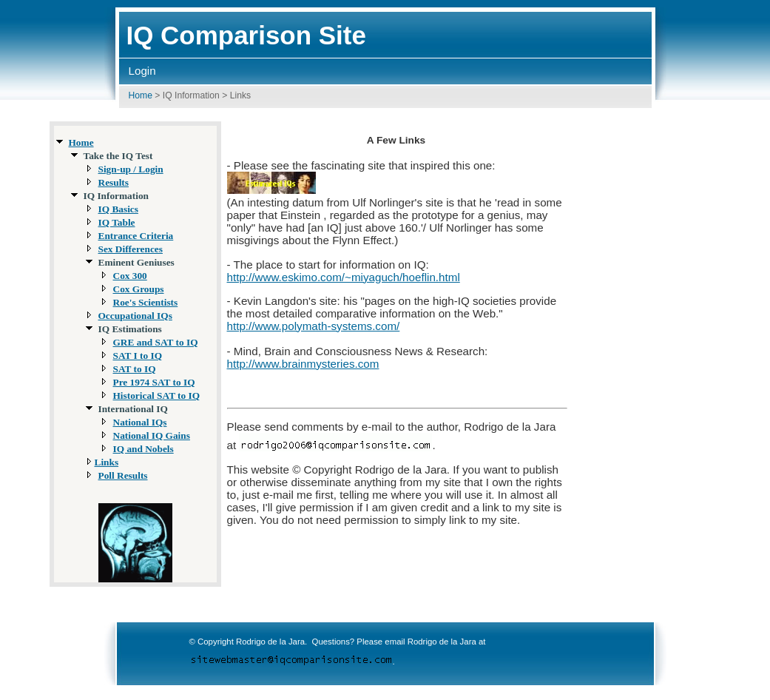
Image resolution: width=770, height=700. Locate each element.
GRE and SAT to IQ (156, 342)
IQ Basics (118, 209)
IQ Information (191, 95)
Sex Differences (131, 249)
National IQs (140, 422)
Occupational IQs (135, 316)
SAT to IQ (135, 369)
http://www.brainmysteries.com (303, 364)
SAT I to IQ (138, 356)
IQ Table (117, 222)
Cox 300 (130, 276)
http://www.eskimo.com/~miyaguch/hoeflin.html (344, 277)
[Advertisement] (672, 346)
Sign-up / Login (131, 169)
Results (114, 182)
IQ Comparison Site (246, 35)
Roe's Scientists (146, 302)
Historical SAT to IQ (157, 396)
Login (142, 71)
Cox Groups (139, 289)
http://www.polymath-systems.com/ (314, 326)
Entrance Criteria (136, 236)
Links (107, 462)
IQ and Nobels (143, 449)
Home (141, 95)
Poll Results (123, 475)
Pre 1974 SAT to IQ (154, 382)
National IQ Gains (152, 435)
